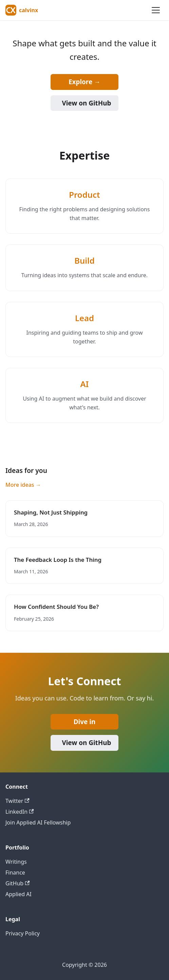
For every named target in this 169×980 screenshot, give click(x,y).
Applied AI (18, 894)
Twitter (17, 801)
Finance (15, 873)
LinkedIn (20, 812)
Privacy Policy (23, 933)
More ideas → (23, 485)
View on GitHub (86, 103)
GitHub (17, 883)
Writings (16, 862)
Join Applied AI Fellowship (38, 822)
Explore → (84, 82)
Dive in (84, 722)
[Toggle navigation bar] (156, 10)
